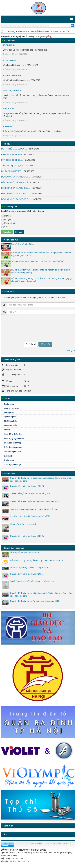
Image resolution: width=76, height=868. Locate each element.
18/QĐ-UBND (9, 45)
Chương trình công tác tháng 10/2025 (27, 536)
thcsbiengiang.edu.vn (19, 861)
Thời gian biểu (10, 425)
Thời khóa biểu (11, 421)
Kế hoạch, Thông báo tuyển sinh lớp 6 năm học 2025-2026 (36, 560)
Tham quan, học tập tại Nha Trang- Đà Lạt (29, 568)
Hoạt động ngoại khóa (14, 439)
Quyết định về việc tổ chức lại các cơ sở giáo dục (32, 581)
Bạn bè (6, 216)
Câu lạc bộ (9, 456)
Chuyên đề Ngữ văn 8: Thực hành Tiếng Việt (30, 493)
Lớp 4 (56, 31)
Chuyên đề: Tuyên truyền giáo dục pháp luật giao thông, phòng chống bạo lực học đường (41, 479)
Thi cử (7, 430)
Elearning (11, 31)
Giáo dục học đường (13, 447)
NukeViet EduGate (46, 843)
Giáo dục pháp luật (12, 465)
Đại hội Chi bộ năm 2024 (22, 244)
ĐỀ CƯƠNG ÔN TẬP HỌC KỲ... (16, 177)
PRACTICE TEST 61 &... (12, 160)
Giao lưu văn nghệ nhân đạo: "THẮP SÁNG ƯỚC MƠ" (34, 509)
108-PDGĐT (8, 127)
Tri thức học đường (12, 443)
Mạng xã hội (8, 223)
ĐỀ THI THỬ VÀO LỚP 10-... (14, 149)
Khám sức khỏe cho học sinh (23, 524)
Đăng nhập (45, 344)
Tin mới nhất (9, 474)
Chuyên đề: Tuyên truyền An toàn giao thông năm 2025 (35, 501)
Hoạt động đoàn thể (13, 434)
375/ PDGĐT (8, 109)
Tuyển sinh (9, 404)
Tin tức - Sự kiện (11, 408)
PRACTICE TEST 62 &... (12, 154)
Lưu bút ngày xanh (12, 452)
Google (6, 220)
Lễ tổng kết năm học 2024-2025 (24, 552)
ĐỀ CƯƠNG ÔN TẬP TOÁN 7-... (16, 194)
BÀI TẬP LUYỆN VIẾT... (12, 171)
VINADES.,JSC (67, 843)
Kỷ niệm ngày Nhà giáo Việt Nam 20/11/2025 (30, 516)
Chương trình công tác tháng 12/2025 (27, 486)
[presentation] (14, 328)
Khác (5, 227)
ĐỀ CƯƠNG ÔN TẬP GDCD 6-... (16, 199)
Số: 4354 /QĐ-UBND (12, 91)
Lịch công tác (10, 417)
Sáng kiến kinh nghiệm (40, 31)
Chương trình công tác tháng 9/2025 (26, 574)
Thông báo (9, 413)
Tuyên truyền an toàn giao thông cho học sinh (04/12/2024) (38, 261)
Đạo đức (66, 31)
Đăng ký (71, 350)
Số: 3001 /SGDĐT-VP (12, 76)
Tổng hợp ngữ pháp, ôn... (13, 166)
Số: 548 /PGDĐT (10, 60)
